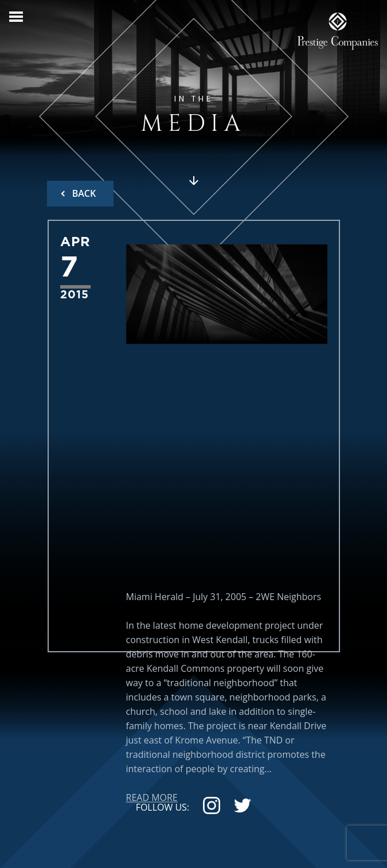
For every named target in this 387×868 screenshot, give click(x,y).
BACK (83, 193)
